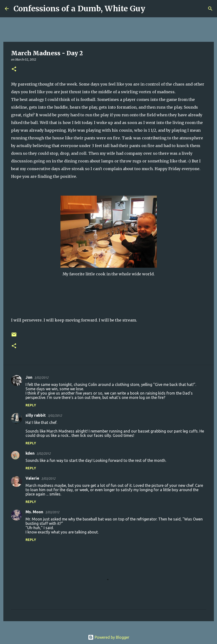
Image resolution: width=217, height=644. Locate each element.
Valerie (32, 478)
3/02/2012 (41, 378)
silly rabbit (36, 415)
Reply (31, 405)
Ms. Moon (34, 512)
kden (30, 453)
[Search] (152, 9)
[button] (14, 69)
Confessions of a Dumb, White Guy (79, 9)
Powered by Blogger (109, 637)
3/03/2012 (48, 478)
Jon (29, 377)
